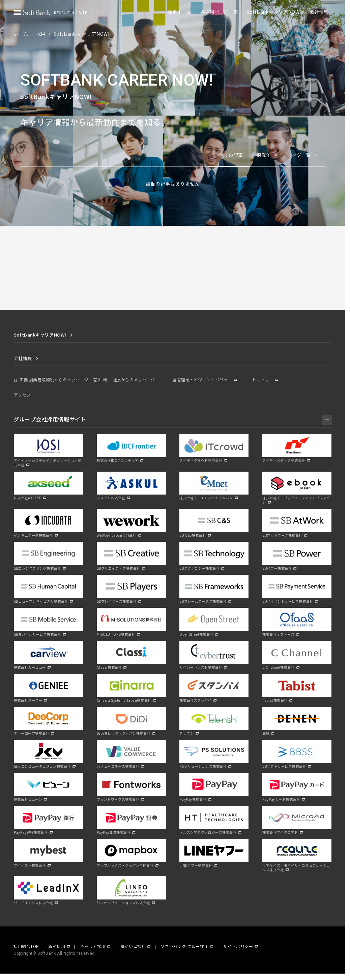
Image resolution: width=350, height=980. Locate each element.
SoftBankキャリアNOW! (274, 12)
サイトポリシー (238, 947)
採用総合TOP (26, 947)
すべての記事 (229, 155)
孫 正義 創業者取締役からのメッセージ (51, 380)
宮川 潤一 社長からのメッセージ (124, 380)
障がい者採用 (133, 947)
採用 (41, 34)
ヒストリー (263, 380)
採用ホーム (180, 12)
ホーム (21, 34)
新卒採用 (57, 947)
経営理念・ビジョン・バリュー (202, 380)
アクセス (22, 395)
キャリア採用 (93, 947)
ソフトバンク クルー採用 (184, 947)
